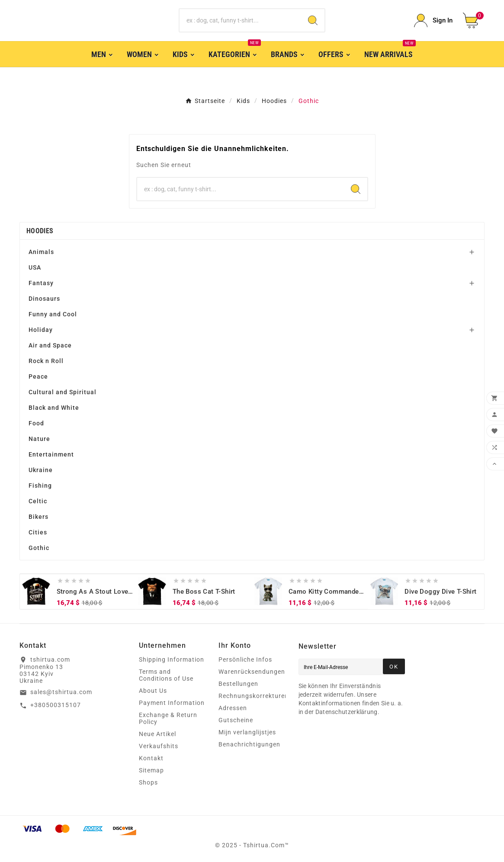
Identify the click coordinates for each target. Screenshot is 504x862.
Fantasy (41, 283)
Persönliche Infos (245, 659)
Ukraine (41, 470)
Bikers (39, 517)
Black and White (54, 408)
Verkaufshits (159, 746)
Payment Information (172, 703)
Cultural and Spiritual (63, 392)
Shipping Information (172, 659)
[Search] (313, 20)
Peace (38, 376)
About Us (153, 691)
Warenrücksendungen (252, 672)
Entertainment (51, 454)
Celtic (38, 501)
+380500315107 (56, 705)
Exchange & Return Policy (168, 718)
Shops (148, 782)
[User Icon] (433, 21)
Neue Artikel (157, 734)
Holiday (41, 330)
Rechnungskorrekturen (254, 696)
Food (36, 423)
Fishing (40, 486)
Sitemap (151, 770)
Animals (41, 252)
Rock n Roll (46, 361)
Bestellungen (238, 684)
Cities (38, 532)
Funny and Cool (53, 314)
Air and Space (50, 345)
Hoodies (40, 231)
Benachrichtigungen (249, 744)
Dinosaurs (44, 299)
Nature (39, 439)
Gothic (39, 548)
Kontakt (151, 758)
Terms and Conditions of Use (166, 675)
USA (35, 267)
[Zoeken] (240, 20)
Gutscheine (236, 720)
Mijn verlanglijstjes (247, 732)
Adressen (233, 708)
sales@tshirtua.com (61, 692)
